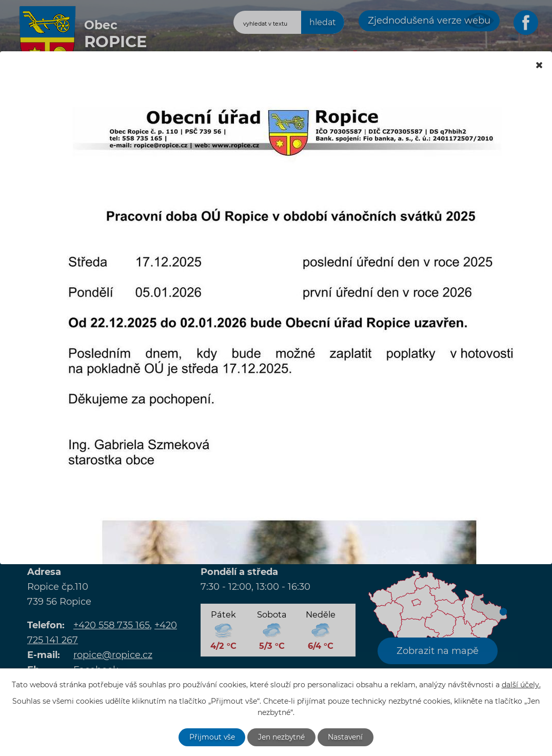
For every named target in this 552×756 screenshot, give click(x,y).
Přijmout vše (211, 737)
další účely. (521, 685)
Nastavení (347, 737)
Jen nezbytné (282, 737)
